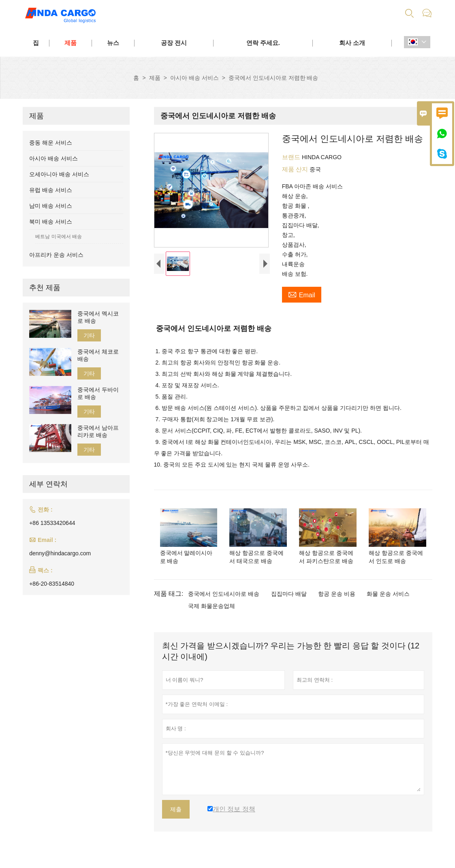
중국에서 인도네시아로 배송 (224, 594)
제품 (70, 43)
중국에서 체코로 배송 (98, 355)
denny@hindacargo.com (60, 553)
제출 (176, 809)
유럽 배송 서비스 (51, 190)
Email (302, 294)
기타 (89, 335)
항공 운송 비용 (337, 594)
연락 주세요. (263, 43)
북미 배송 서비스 (51, 222)
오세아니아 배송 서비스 (59, 174)
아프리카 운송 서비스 (56, 255)
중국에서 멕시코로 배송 (98, 317)
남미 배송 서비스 (51, 206)
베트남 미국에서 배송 (59, 237)
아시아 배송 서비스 (194, 78)
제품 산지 (296, 169)
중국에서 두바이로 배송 (98, 393)
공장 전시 (174, 43)
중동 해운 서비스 (51, 143)
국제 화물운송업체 (211, 606)
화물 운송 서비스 (388, 594)
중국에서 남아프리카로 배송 (98, 431)
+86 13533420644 (52, 523)
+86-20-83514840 (52, 584)
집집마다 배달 (289, 594)
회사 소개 (352, 43)
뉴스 (113, 43)
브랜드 (292, 157)
